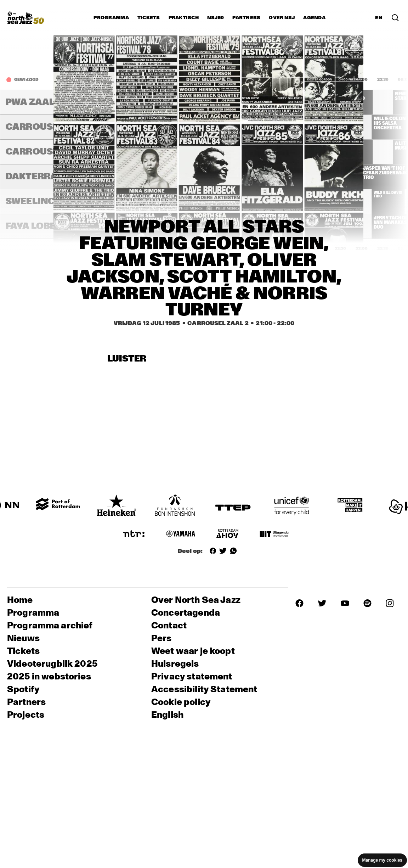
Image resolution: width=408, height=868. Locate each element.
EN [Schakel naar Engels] (379, 18)
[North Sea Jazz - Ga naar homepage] (25, 18)
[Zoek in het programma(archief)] (395, 18)
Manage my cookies (382, 860)
